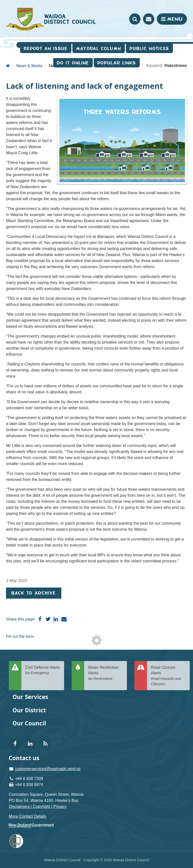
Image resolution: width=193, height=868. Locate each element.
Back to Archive (34, 593)
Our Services (30, 697)
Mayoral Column (99, 48)
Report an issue (46, 48)
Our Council (29, 723)
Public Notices (149, 48)
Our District (29, 710)
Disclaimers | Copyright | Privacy (38, 807)
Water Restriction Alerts (106, 673)
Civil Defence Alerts (43, 670)
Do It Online (73, 63)
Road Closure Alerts (168, 676)
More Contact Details (28, 816)
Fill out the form (20, 636)
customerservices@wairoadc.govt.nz (48, 769)
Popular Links (117, 63)
